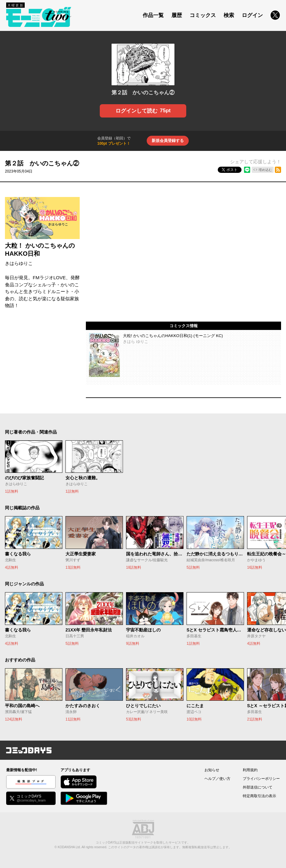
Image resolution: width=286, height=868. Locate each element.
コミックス (203, 15)
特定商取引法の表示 (259, 796)
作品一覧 (153, 15)
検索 (229, 15)
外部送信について (258, 787)
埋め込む (265, 170)
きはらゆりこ (19, 263)
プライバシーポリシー (261, 779)
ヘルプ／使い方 (217, 779)
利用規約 (250, 770)
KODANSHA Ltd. (69, 847)
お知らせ (212, 770)
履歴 (177, 15)
